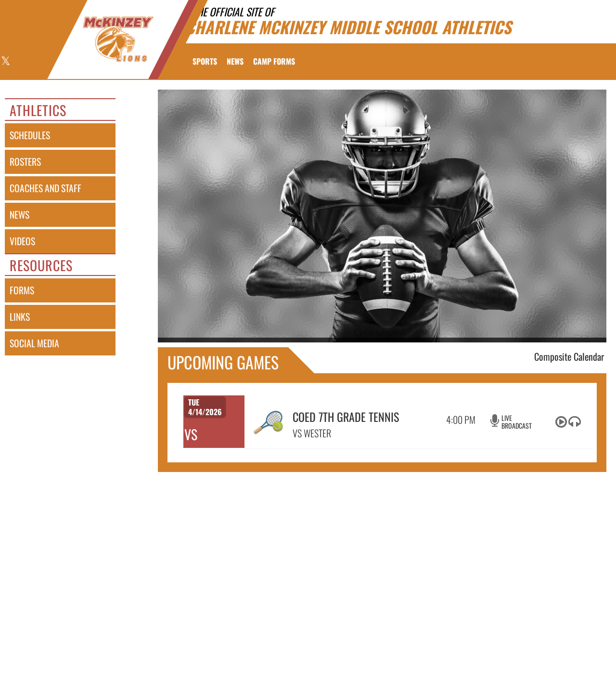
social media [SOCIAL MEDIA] (34, 343)
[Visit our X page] (5, 62)
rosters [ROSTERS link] (25, 162)
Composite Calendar (569, 356)
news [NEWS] (19, 215)
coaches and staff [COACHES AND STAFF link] (45, 188)
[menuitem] (235, 61)
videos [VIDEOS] (22, 241)
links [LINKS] (20, 317)
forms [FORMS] (22, 290)
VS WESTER (312, 433)
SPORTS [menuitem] (205, 61)
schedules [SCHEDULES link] (30, 135)
